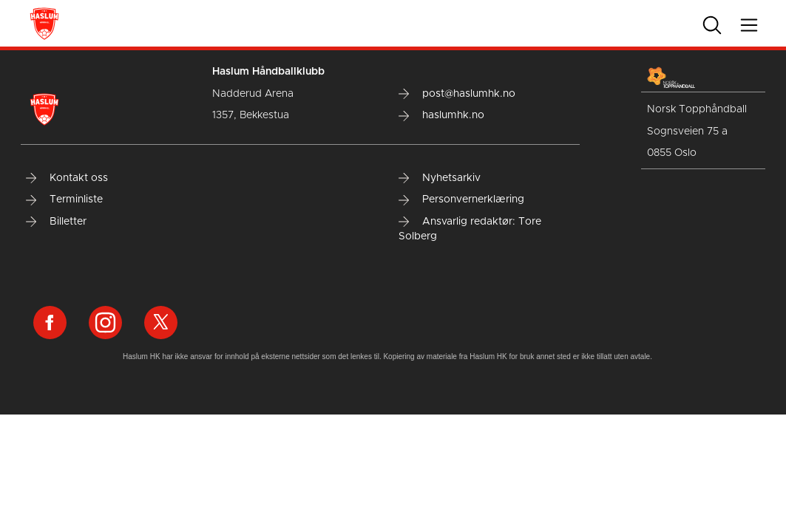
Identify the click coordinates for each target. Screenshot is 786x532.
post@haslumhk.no (457, 94)
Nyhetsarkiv (440, 178)
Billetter (56, 222)
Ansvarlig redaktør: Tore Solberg (470, 229)
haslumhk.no (441, 115)
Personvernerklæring (461, 199)
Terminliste (64, 199)
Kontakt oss (67, 178)
